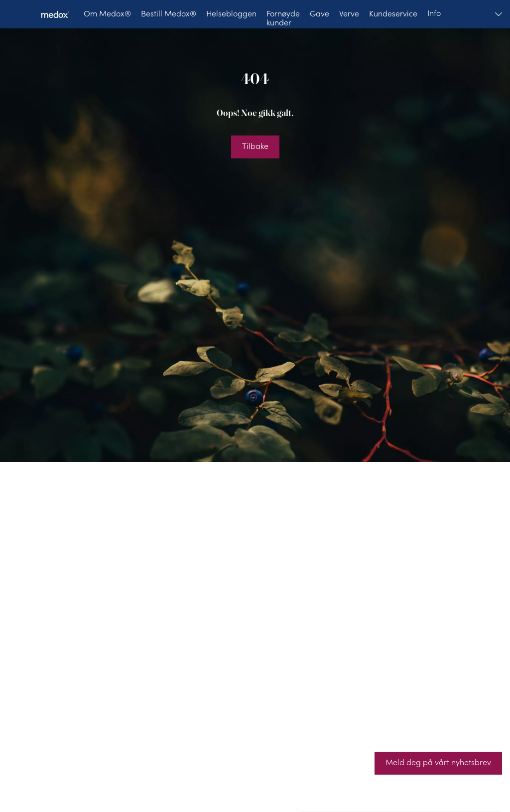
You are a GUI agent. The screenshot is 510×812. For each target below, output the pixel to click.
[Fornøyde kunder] (283, 14)
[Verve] (349, 14)
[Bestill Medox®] (169, 14)
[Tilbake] (255, 147)
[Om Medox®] (107, 14)
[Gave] (319, 14)
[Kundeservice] (393, 14)
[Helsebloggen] (231, 14)
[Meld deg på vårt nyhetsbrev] (438, 763)
